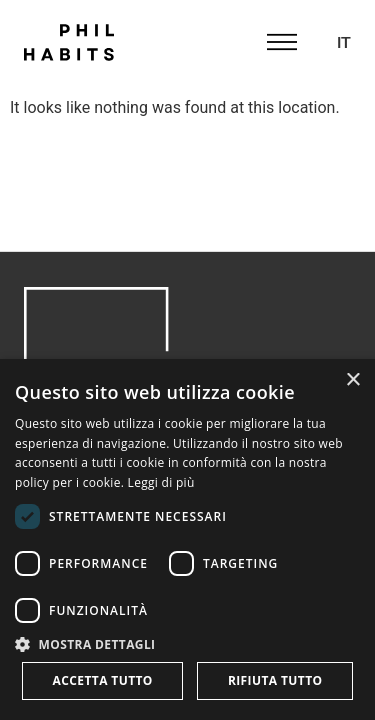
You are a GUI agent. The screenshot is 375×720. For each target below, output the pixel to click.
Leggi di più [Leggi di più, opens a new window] (161, 482)
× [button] (352, 380)
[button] (187, 644)
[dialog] (187, 539)
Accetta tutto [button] (103, 680)
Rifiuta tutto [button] (275, 680)
